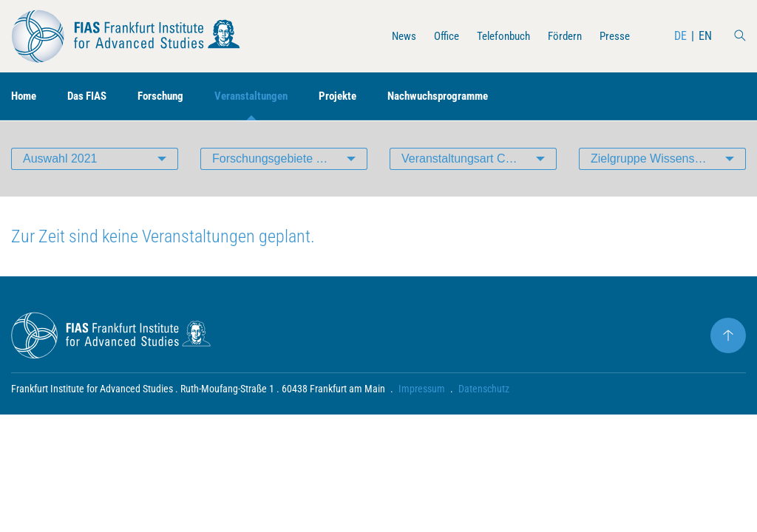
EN (705, 36)
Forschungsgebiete (290, 158)
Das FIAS (92, 96)
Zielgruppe (662, 158)
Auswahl (60, 158)
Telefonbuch (496, 36)
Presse (614, 36)
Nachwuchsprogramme (462, 96)
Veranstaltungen (265, 96)
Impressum (422, 389)
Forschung (170, 96)
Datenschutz (484, 389)
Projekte (356, 96)
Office (435, 36)
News (391, 36)
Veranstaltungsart (479, 158)
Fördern (561, 36)
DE (680, 36)
